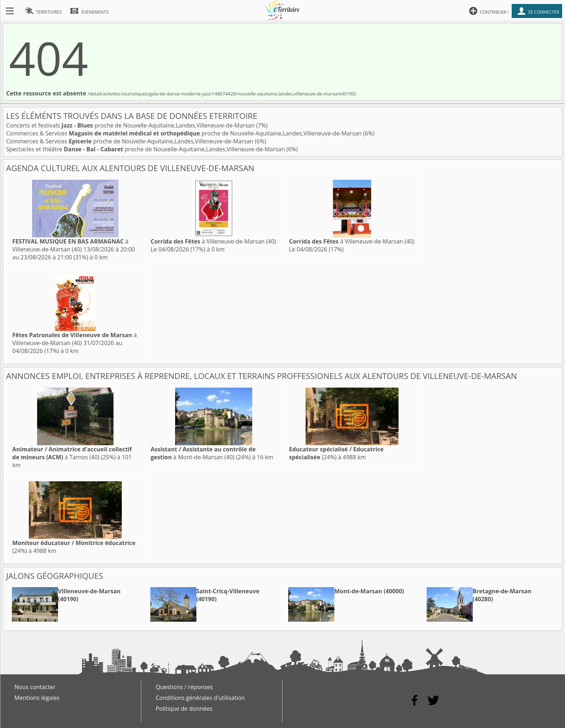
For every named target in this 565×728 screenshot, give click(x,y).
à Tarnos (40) (72, 453)
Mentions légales (37, 698)
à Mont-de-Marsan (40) (203, 453)
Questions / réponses (184, 687)
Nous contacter (35, 687)
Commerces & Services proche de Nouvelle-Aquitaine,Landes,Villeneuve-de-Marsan (185, 133)
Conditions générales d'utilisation (200, 698)
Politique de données (184, 709)
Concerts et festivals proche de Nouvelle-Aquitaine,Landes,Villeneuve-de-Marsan (131, 125)
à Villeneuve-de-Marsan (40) (70, 245)
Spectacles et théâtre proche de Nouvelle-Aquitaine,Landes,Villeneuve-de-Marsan (146, 149)
